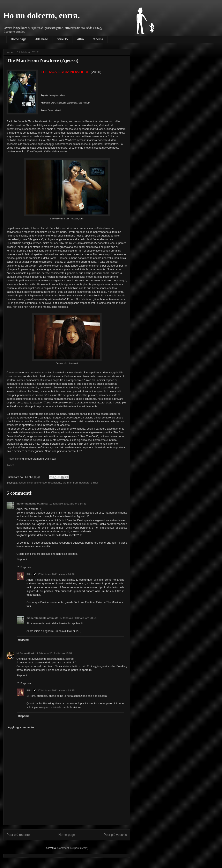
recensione (55, 483)
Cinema (98, 39)
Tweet (10, 465)
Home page (19, 39)
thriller (95, 483)
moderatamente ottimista (32, 504)
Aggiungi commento (21, 727)
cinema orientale (37, 483)
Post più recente (18, 835)
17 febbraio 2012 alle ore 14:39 (68, 504)
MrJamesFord (25, 653)
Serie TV (62, 39)
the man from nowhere (76, 483)
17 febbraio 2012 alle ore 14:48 (56, 574)
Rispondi (22, 559)
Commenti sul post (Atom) (73, 848)
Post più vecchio (115, 835)
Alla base (41, 39)
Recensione (14, 459)
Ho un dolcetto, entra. (42, 16)
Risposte (26, 567)
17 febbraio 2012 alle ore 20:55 (78, 618)
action (22, 483)
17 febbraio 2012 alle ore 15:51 (54, 653)
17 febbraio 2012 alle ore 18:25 (56, 690)
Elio (29, 574)
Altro (80, 39)
